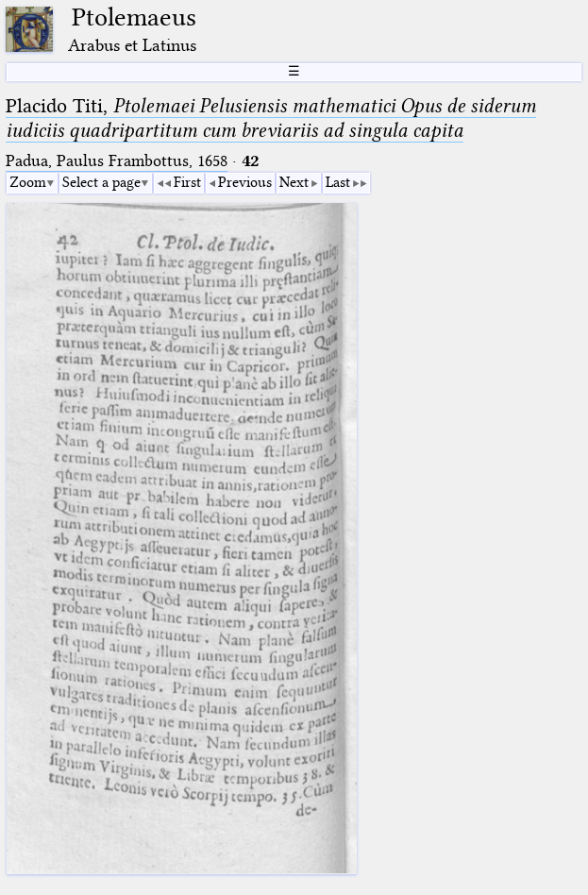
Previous (245, 182)
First (187, 182)
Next (294, 182)
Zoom (28, 182)
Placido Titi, (271, 118)
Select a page (101, 182)
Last (338, 182)
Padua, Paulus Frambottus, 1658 (117, 161)
